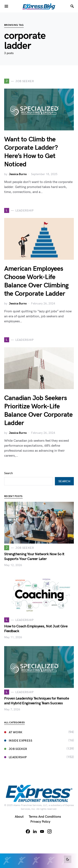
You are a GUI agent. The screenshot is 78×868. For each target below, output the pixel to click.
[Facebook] (28, 831)
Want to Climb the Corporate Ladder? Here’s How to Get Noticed (31, 152)
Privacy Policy (40, 822)
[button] (68, 859)
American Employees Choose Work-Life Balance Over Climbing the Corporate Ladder (36, 281)
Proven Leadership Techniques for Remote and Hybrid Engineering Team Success (37, 701)
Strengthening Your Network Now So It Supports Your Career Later (34, 556)
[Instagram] (50, 831)
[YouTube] (42, 831)
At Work (13, 732)
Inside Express (18, 741)
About (19, 817)
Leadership (15, 757)
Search (9, 473)
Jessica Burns (18, 174)
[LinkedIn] (35, 831)
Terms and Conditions (45, 817)
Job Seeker (16, 749)
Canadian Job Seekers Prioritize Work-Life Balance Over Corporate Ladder (38, 411)
